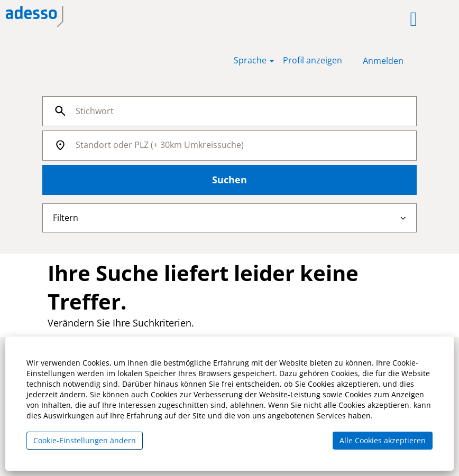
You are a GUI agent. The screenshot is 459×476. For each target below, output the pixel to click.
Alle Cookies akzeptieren (383, 440)
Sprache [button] (254, 60)
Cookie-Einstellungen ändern (85, 440)
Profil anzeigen (313, 60)
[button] (287, 19)
